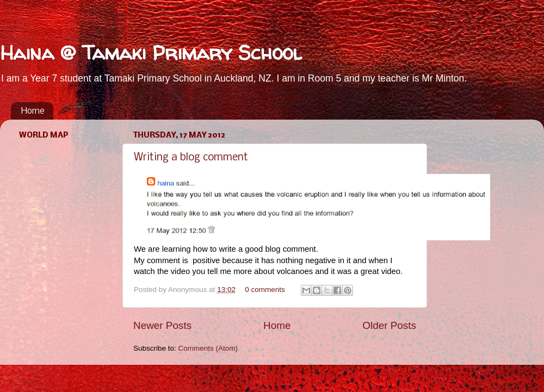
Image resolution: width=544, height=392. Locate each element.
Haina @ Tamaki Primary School (151, 52)
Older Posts (389, 325)
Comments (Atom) (208, 348)
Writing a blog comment (191, 158)
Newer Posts (162, 325)
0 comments (265, 290)
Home (33, 111)
